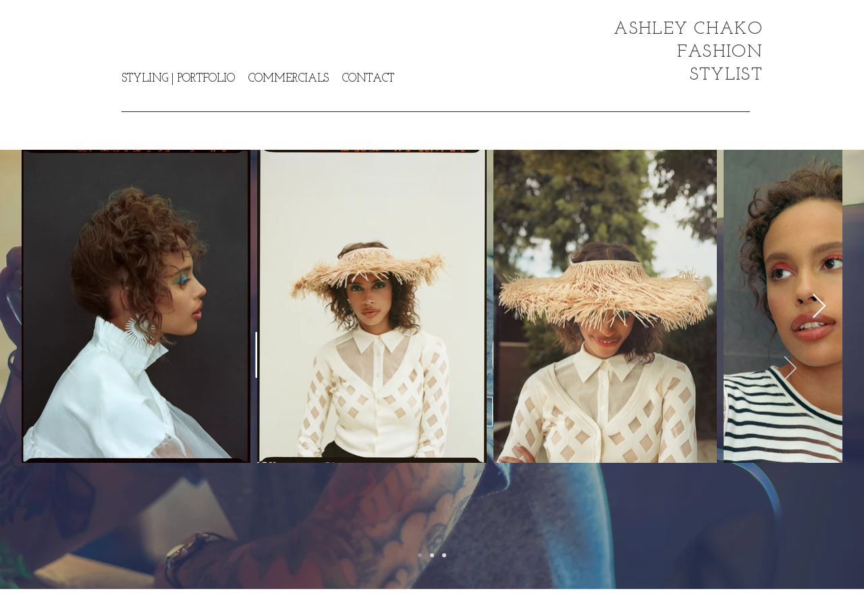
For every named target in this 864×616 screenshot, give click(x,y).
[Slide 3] (444, 555)
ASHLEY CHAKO (688, 29)
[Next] (790, 369)
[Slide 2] (432, 555)
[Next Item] (819, 307)
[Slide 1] (420, 555)
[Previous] (74, 369)
